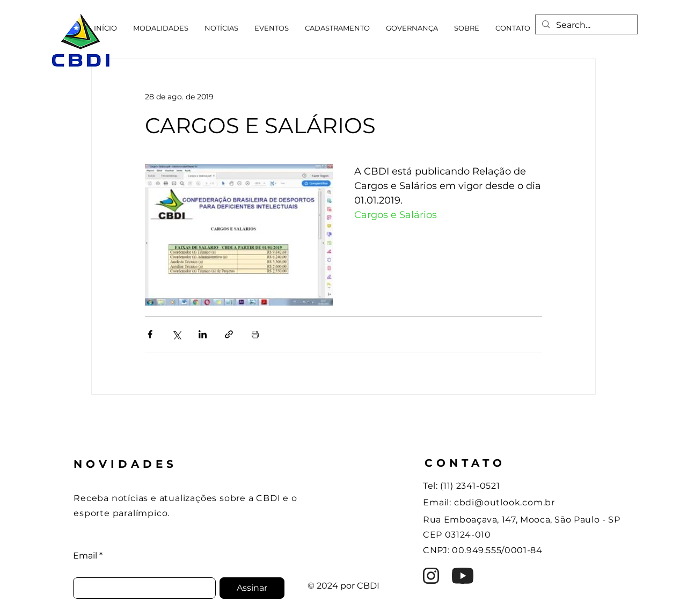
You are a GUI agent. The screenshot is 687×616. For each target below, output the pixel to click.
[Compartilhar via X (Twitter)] (176, 334)
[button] (161, 28)
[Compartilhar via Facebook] (150, 334)
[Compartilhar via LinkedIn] (203, 334)
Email (85, 556)
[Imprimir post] (255, 334)
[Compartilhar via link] (229, 334)
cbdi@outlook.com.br (505, 502)
